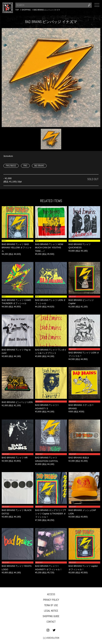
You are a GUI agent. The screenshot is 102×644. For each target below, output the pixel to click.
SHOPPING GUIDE (51, 616)
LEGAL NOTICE (51, 611)
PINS (25, 166)
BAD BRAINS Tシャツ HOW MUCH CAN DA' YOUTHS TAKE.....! (49, 248)
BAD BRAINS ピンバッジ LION (17, 402)
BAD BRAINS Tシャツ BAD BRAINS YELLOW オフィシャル (17, 248)
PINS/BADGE (11, 166)
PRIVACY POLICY (51, 600)
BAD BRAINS (39, 166)
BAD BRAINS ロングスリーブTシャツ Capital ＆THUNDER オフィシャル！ (51, 514)
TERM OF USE (51, 605)
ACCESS (51, 594)
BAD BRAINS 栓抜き (79, 458)
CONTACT (51, 622)
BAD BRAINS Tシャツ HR (15, 458)
